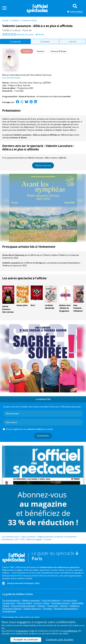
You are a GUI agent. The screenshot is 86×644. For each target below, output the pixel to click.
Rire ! (33, 305)
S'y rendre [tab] (45, 42)
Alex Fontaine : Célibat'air (78, 308)
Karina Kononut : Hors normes (8, 309)
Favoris (40, 34)
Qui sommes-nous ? (11, 537)
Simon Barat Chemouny (13, 255)
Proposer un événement (66, 537)
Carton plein (22, 305)
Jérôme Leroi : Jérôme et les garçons (65, 308)
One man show (26, 83)
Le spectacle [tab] (15, 42)
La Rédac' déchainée (50, 307)
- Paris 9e (17, 30)
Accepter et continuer (26, 639)
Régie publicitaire (46, 537)
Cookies (48, 539)
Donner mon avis (43, 165)
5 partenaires (22, 631)
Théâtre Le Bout (15, 85)
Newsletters (8, 539)
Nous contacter (29, 537)
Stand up (37, 83)
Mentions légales (34, 539)
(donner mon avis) (25, 34)
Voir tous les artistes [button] (11, 78)
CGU (23, 539)
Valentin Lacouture (11, 263)
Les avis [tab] (73, 42)
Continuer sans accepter (60, 639)
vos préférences (70, 631)
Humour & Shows (19, 138)
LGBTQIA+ (47, 83)
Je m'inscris (43, 436)
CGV (17, 539)
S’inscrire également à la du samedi (29, 429)
